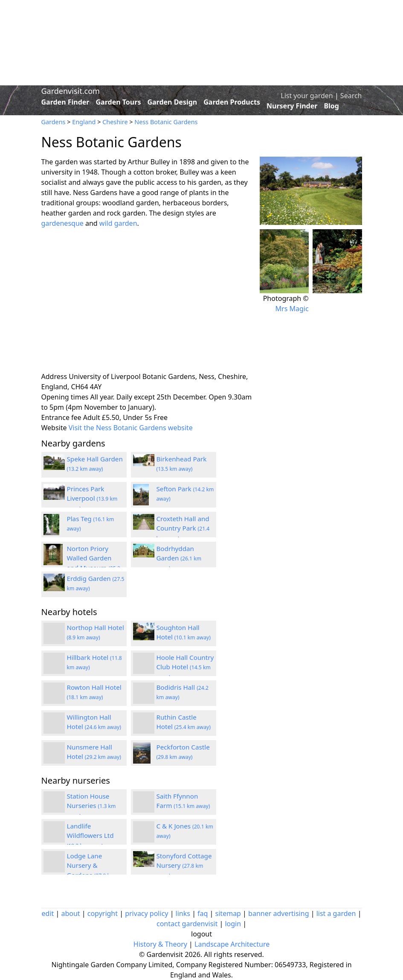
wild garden (118, 223)
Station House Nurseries (91, 806)
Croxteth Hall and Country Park (183, 528)
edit (48, 913)
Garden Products (232, 102)
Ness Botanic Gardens (166, 122)
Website (54, 428)
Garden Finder (65, 102)
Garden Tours (119, 102)
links (183, 913)
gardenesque (62, 223)
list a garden (336, 913)
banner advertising (278, 913)
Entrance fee (61, 417)
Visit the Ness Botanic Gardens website (131, 428)
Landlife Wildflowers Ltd (90, 836)
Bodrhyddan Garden (179, 558)
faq (203, 913)
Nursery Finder (292, 106)
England (84, 122)
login (233, 924)
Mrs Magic (292, 309)
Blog (331, 106)
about (70, 913)
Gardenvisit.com (71, 91)
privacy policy (146, 913)
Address (54, 376)
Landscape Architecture (232, 944)
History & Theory (160, 944)
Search (351, 96)
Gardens (54, 122)
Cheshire (115, 122)
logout (201, 934)
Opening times (65, 397)
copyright (103, 913)
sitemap (228, 913)
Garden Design (172, 102)
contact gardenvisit (187, 924)
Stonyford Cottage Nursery (184, 866)
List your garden (307, 96)
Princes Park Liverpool (92, 499)
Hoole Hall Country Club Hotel (185, 667)
